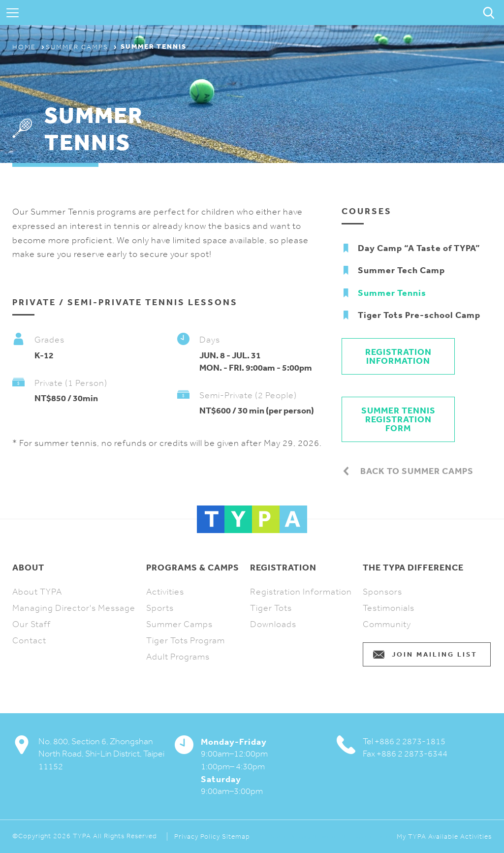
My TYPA (411, 837)
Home (24, 47)
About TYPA (37, 592)
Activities (165, 592)
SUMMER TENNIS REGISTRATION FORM (398, 419)
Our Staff (31, 624)
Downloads (273, 624)
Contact (29, 640)
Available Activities (460, 837)
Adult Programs (178, 657)
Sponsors (382, 592)
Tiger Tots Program (186, 640)
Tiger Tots (271, 608)
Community (387, 624)
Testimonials (389, 608)
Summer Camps (77, 47)
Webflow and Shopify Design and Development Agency (327, 837)
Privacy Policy (197, 837)
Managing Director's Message (74, 608)
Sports (160, 608)
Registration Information (398, 356)
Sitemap (236, 837)
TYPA (252, 13)
